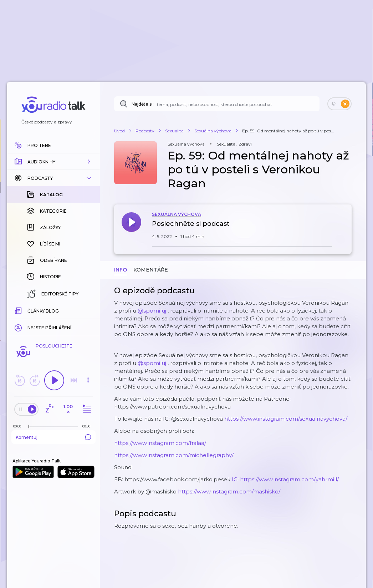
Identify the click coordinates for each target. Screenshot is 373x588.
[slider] (29, 427)
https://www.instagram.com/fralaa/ (160, 443)
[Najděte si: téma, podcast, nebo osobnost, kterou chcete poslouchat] (217, 104)
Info (121, 270)
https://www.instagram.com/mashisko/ (229, 491)
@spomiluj (152, 311)
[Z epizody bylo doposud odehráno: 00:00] (19, 426)
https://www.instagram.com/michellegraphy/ (174, 455)
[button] (53, 162)
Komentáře (151, 270)
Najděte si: (143, 104)
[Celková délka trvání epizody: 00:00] (88, 426)
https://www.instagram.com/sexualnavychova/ (286, 419)
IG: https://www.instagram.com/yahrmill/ (285, 479)
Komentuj (53, 437)
